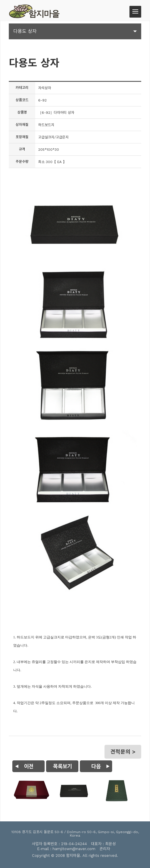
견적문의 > (123, 752)
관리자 (105, 849)
